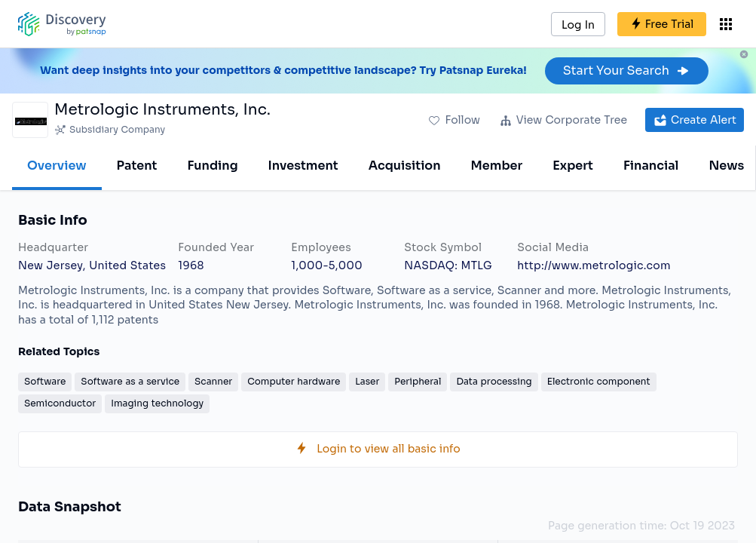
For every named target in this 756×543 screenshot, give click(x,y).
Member (497, 166)
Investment (303, 166)
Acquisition (405, 166)
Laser (367, 381)
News (726, 166)
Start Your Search (627, 71)
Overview (57, 166)
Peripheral (418, 381)
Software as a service (130, 381)
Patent (137, 166)
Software (45, 381)
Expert (573, 166)
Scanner (213, 381)
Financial (651, 166)
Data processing (494, 381)
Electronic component (599, 381)
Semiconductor (60, 403)
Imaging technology (157, 403)
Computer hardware (294, 381)
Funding (212, 166)
